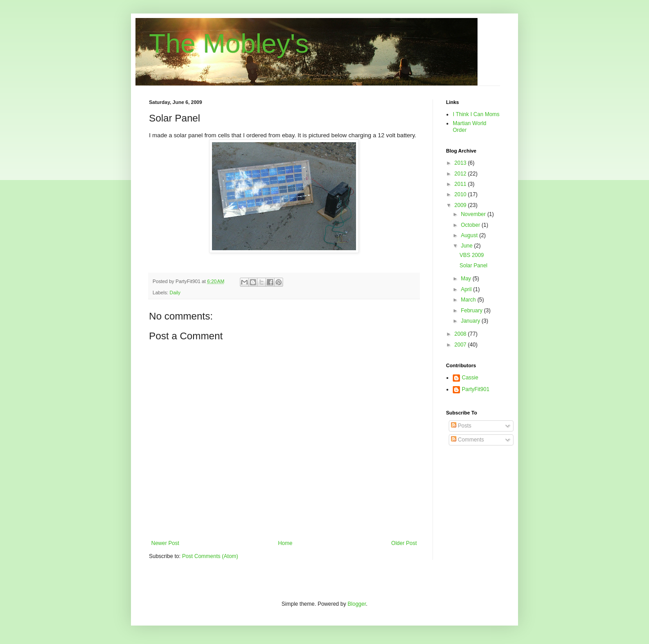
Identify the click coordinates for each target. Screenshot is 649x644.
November (474, 214)
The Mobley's (229, 43)
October (471, 225)
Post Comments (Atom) (210, 556)
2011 (461, 184)
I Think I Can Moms (476, 114)
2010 (461, 194)
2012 (461, 174)
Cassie (470, 378)
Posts (461, 426)
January (471, 321)
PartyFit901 (475, 389)
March (469, 300)
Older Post (404, 543)
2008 (461, 334)
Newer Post (165, 543)
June (467, 246)
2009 (461, 205)
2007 (461, 345)
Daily (175, 293)
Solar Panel (473, 266)
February (472, 311)
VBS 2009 (472, 255)
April (467, 289)
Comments (467, 440)
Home (285, 543)
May (467, 279)
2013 (461, 163)
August (470, 235)
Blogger (357, 604)
